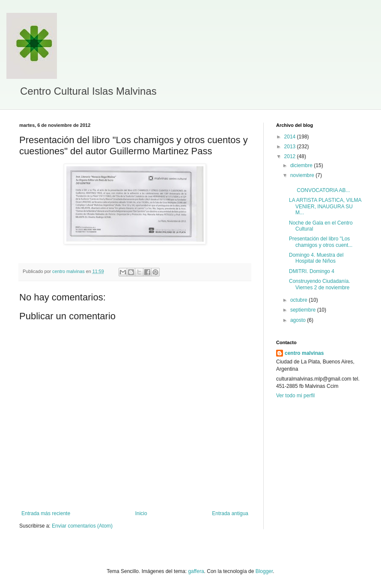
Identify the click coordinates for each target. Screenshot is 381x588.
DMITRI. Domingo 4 (312, 271)
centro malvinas (304, 353)
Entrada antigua (230, 513)
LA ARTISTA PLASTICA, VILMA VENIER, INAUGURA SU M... (325, 206)
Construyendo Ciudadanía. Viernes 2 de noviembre (320, 284)
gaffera (196, 571)
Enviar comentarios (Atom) (82, 526)
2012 (291, 156)
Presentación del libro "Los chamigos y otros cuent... (321, 242)
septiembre (304, 310)
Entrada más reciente (46, 513)
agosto (299, 320)
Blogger (264, 571)
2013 (291, 147)
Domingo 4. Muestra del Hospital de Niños (316, 258)
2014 (291, 137)
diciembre (302, 165)
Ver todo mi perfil (295, 396)
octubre (299, 300)
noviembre (303, 175)
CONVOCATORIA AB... (320, 187)
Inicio (141, 513)
